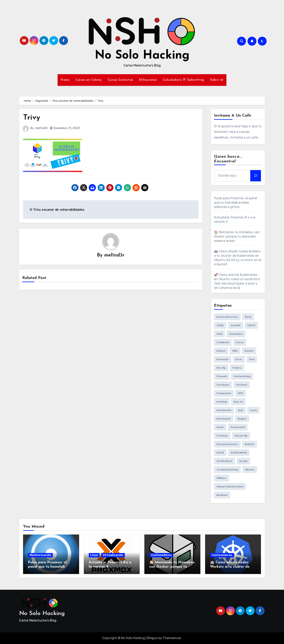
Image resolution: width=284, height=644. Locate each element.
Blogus (152, 638)
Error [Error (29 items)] (239, 359)
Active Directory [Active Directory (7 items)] (227, 317)
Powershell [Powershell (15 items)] (238, 427)
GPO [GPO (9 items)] (241, 393)
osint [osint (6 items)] (220, 427)
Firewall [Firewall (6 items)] (222, 376)
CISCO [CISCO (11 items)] (251, 325)
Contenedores (161, 555)
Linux (94, 555)
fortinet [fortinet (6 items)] (242, 385)
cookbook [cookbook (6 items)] (223, 342)
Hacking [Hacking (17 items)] (222, 402)
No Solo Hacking (142, 56)
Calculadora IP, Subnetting (183, 80)
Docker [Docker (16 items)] (249, 351)
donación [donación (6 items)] (223, 359)
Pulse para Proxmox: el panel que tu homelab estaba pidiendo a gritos (236, 203)
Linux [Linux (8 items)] (253, 410)
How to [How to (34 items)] (238, 402)
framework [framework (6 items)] (224, 393)
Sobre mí (217, 80)
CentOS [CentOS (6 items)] (235, 325)
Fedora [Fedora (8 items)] (237, 368)
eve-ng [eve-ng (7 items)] (221, 368)
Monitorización (40, 555)
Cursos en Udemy (89, 80)
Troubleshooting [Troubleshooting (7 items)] (227, 470)
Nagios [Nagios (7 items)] (242, 419)
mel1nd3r (42, 128)
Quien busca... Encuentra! (228, 159)
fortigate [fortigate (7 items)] (223, 385)
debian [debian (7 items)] (221, 351)
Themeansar (172, 638)
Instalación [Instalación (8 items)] (224, 410)
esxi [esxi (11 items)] (252, 359)
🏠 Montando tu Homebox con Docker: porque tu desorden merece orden (237, 236)
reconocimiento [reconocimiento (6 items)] (227, 444)
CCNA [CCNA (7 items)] (220, 325)
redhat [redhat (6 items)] (249, 444)
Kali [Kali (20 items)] (241, 410)
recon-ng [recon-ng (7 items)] (241, 436)
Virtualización (113, 555)
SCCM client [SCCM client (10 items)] (224, 461)
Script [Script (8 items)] (243, 461)
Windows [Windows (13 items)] (222, 495)
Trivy (32, 118)
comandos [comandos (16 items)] (236, 334)
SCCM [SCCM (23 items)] (220, 453)
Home (65, 80)
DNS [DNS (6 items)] (235, 351)
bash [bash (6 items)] (248, 317)
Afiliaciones (148, 80)
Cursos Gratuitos (120, 80)
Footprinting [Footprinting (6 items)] (242, 376)
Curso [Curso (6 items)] (240, 342)
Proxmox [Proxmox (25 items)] (222, 436)
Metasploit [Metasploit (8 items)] (224, 419)
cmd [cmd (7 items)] (219, 334)
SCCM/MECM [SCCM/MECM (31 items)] (239, 453)
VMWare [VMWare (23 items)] (221, 478)
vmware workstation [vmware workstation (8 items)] (230, 487)
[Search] (256, 176)
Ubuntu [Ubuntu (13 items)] (250, 470)
